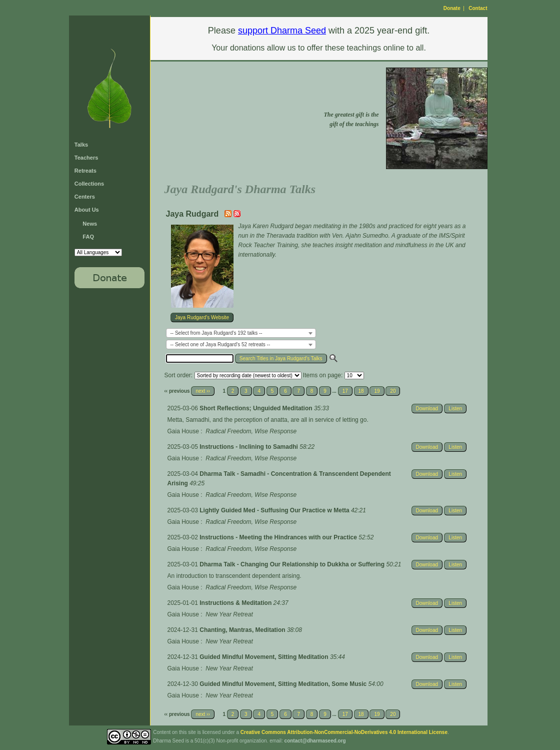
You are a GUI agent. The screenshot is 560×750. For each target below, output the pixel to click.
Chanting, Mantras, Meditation (243, 630)
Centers (85, 197)
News (90, 224)
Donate (452, 8)
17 (345, 391)
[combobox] (241, 333)
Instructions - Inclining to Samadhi (249, 447)
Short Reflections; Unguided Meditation (257, 408)
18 (361, 391)
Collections (89, 184)
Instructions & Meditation (236, 603)
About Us (87, 210)
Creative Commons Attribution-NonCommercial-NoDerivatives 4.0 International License (344, 732)
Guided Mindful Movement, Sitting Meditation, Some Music (284, 684)
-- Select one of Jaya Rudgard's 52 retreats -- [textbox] (220, 344)
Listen (455, 409)
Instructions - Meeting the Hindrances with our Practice (279, 537)
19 (377, 391)
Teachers (86, 158)
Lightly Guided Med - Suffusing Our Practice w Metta (275, 510)
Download (427, 409)
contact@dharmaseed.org (315, 741)
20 (393, 391)
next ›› (202, 391)
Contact (478, 8)
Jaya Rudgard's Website (202, 317)
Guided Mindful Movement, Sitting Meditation (265, 657)
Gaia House (183, 431)
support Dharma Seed (282, 31)
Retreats (85, 171)
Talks (81, 145)
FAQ (88, 237)
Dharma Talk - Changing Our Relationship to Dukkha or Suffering (293, 564)
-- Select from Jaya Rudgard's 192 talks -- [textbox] (216, 333)
